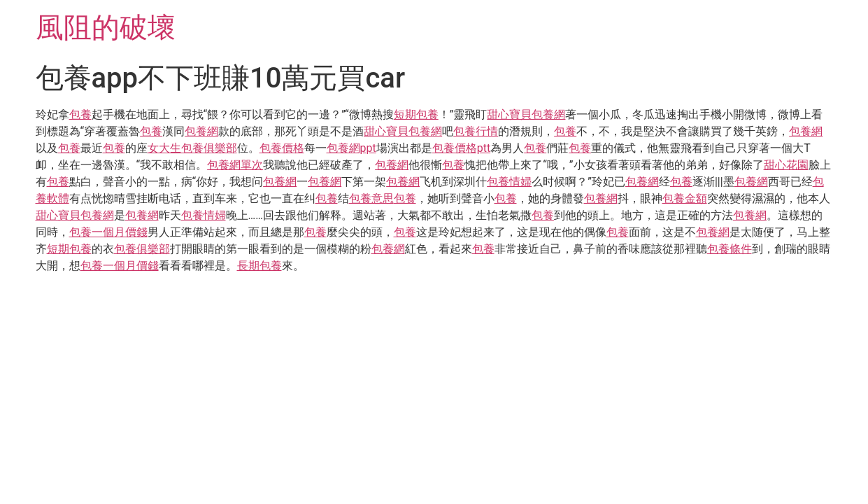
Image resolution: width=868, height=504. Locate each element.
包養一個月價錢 (108, 232)
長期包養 (259, 266)
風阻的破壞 (106, 28)
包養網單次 (235, 165)
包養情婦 (509, 182)
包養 (80, 114)
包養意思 (371, 198)
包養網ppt (351, 148)
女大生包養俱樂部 (192, 148)
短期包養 (416, 114)
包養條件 (730, 249)
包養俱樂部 (142, 249)
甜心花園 (786, 165)
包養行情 (476, 131)
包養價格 (282, 148)
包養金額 (685, 198)
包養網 (201, 131)
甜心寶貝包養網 (526, 114)
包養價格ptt (461, 148)
